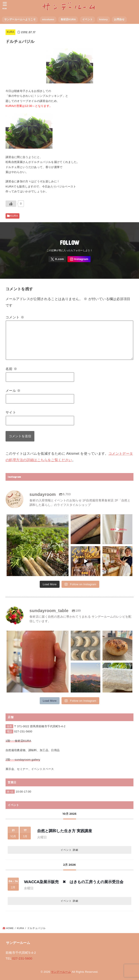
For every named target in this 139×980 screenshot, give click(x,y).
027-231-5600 (23, 731)
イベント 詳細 (69, 850)
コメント (15, 317)
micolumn (48, 19)
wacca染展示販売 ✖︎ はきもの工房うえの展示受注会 (74, 882)
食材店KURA (68, 19)
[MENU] (5, 6)
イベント (87, 19)
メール (13, 391)
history (103, 19)
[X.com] (57, 259)
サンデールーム (61, 972)
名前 (11, 369)
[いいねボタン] (11, 204)
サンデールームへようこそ (20, 19)
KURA (10, 32)
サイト (11, 412)
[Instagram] (79, 259)
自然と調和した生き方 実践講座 (65, 831)
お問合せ (119, 19)
